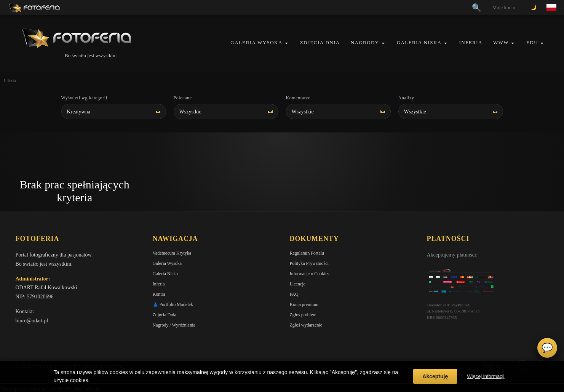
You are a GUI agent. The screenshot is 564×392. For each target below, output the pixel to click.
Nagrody (365, 42)
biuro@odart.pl (32, 321)
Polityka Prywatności (309, 263)
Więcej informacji (486, 376)
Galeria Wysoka (256, 42)
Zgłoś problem (303, 315)
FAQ (294, 294)
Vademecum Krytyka (172, 253)
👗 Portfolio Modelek (173, 304)
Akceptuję (435, 376)
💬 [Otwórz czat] (547, 348)
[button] (286, 43)
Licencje (298, 284)
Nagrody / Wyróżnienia (174, 325)
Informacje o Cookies (310, 274)
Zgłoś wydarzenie (306, 325)
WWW (501, 42)
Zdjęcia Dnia (320, 42)
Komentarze (298, 98)
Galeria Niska (419, 42)
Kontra (159, 294)
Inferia (471, 42)
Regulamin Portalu (307, 253)
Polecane (183, 98)
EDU (532, 42)
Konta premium (304, 304)
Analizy (406, 98)
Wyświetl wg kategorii (84, 98)
